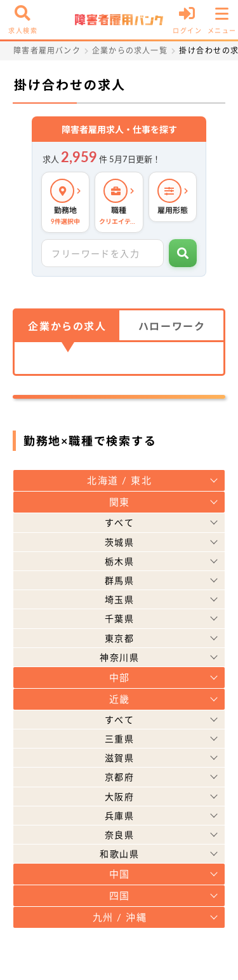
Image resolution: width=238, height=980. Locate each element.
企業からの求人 (67, 326)
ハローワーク (172, 326)
